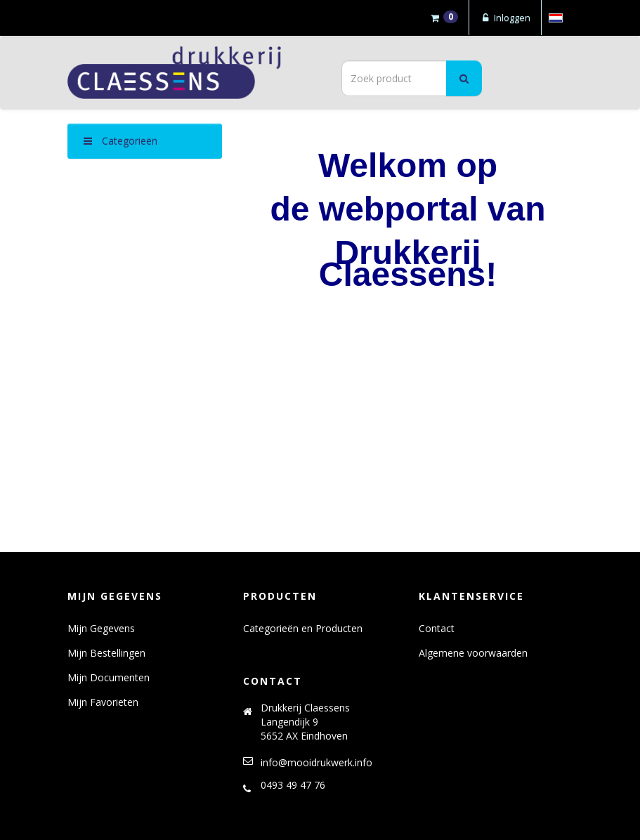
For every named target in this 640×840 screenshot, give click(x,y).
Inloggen (505, 18)
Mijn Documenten (109, 677)
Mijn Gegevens (101, 628)
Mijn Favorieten (103, 702)
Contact (437, 628)
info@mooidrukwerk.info (316, 762)
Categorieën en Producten (303, 628)
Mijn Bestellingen (106, 653)
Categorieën (120, 141)
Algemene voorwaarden (473, 653)
